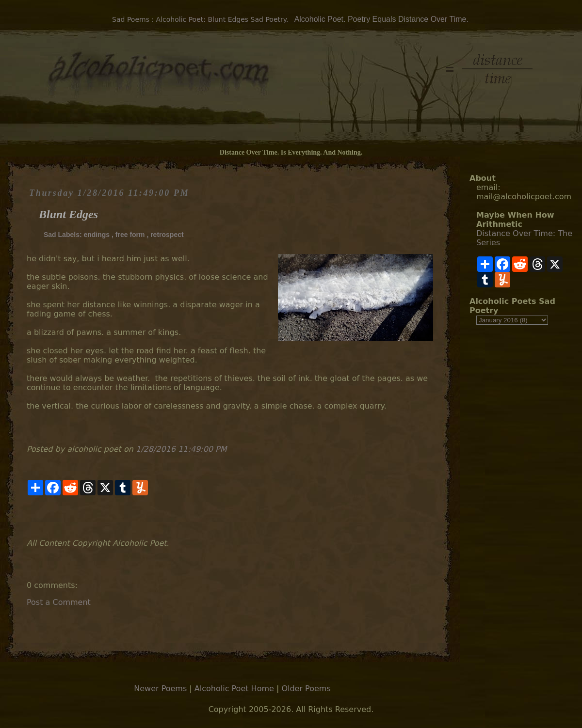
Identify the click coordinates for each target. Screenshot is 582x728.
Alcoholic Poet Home (234, 688)
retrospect (167, 235)
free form (130, 235)
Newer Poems (160, 688)
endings (97, 235)
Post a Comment (59, 602)
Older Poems (306, 688)
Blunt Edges (68, 214)
